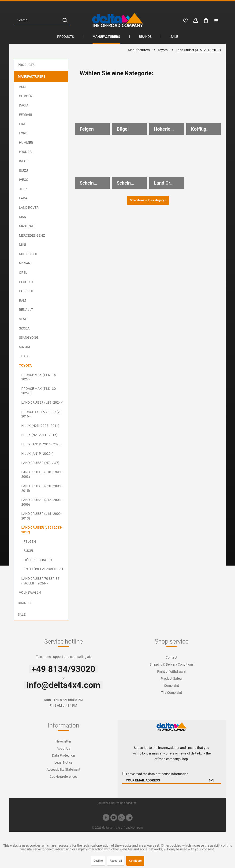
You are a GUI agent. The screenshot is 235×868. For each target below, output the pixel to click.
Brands (24, 603)
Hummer (26, 143)
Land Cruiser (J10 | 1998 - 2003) (42, 474)
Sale (22, 614)
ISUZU (23, 171)
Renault (26, 310)
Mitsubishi (28, 254)
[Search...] (42, 20)
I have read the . (158, 774)
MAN (23, 217)
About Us (63, 748)
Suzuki (24, 347)
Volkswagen (30, 592)
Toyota (25, 365)
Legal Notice (63, 762)
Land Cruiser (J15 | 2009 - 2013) (42, 516)
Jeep (23, 189)
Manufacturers (32, 76)
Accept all (116, 861)
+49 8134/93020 (63, 669)
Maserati (27, 226)
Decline (98, 861)
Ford (23, 133)
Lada (23, 198)
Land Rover (29, 208)
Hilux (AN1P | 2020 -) (37, 454)
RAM (22, 300)
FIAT (22, 124)
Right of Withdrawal (172, 671)
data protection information (168, 774)
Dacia (24, 105)
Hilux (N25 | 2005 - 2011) (40, 426)
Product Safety (172, 678)
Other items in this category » (148, 200)
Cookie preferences (63, 777)
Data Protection (63, 755)
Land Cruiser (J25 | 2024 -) (42, 402)
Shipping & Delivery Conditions (172, 664)
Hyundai (26, 152)
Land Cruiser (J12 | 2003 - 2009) (42, 502)
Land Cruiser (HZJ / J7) (40, 463)
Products (26, 65)
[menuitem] (42, 20)
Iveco (24, 180)
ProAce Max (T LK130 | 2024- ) (39, 391)
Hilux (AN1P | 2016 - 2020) (41, 444)
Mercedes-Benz (32, 235)
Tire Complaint (172, 693)
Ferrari (26, 115)
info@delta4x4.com (63, 685)
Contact (172, 657)
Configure (135, 861)
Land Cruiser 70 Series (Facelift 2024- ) (40, 581)
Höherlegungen (38, 560)
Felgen (30, 542)
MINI (22, 245)
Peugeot (26, 282)
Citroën (26, 96)
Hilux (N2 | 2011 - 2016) (39, 435)
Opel (23, 273)
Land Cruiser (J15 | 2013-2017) (42, 530)
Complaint (172, 686)
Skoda (24, 328)
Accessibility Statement (63, 769)
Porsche (26, 291)
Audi (23, 87)
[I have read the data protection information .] (124, 774)
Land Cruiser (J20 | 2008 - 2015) (42, 488)
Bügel (29, 551)
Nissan (25, 263)
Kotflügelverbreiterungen (46, 569)
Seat (23, 319)
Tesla (24, 356)
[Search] (65, 20)
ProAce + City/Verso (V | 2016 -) (41, 414)
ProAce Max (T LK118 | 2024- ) (39, 377)
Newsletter (63, 741)
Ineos (24, 161)
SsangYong (29, 337)
